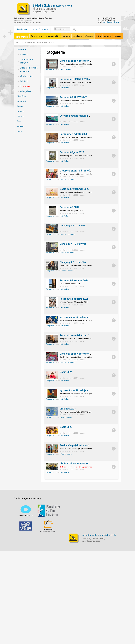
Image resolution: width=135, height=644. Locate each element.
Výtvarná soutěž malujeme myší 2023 (81, 390)
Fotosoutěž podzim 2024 (74, 299)
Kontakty (24, 54)
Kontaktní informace (40, 29)
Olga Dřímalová (66, 454)
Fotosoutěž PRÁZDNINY (73, 97)
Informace (22, 37)
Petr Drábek (65, 88)
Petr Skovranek (66, 69)
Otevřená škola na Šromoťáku (77, 171)
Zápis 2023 (66, 427)
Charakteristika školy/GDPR (26, 61)
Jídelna (89, 36)
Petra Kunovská (66, 417)
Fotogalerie (49, 42)
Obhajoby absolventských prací (78, 354)
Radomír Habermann (68, 179)
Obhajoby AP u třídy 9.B (73, 244)
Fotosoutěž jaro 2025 (72, 152)
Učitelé (118, 36)
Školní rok (37, 36)
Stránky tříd (52, 36)
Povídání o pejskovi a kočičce (77, 445)
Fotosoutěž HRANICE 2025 (75, 79)
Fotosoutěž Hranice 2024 (74, 281)
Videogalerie (25, 91)
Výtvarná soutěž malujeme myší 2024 (81, 317)
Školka (66, 36)
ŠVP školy (24, 81)
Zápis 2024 (66, 372)
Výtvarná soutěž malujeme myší (78, 116)
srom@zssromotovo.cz (111, 22)
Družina (77, 36)
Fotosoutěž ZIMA (70, 207)
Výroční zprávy (26, 76)
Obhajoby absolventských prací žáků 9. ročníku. (87, 61)
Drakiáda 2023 (68, 409)
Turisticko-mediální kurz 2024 (77, 335)
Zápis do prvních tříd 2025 (74, 189)
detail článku (114, 64)
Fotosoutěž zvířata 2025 (74, 134)
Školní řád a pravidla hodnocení (29, 69)
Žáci (99, 36)
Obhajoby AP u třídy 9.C (73, 226)
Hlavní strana (22, 29)
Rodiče (107, 36)
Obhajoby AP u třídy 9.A (73, 262)
